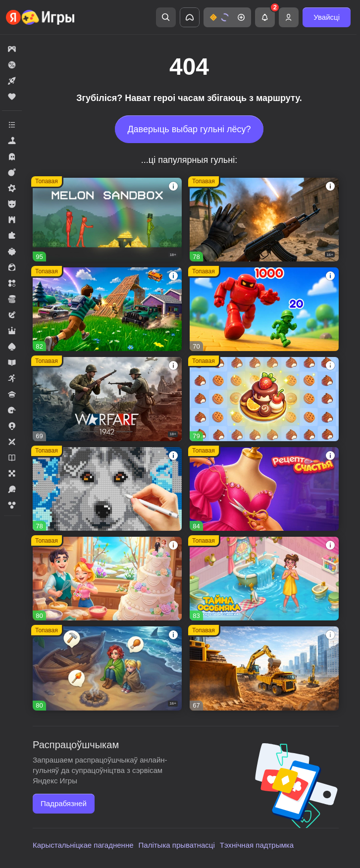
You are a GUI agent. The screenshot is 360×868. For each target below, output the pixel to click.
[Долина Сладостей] (107, 579)
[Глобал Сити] (264, 668)
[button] (227, 17)
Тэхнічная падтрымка (257, 845)
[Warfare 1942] (107, 399)
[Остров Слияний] (107, 668)
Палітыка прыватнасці (177, 845)
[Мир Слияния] (264, 399)
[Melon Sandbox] (107, 220)
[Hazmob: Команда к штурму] (264, 220)
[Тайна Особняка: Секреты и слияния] (264, 579)
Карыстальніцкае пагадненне (83, 845)
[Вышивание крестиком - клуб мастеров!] (107, 489)
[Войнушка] (264, 309)
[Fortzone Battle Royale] (107, 309)
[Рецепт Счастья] (264, 489)
